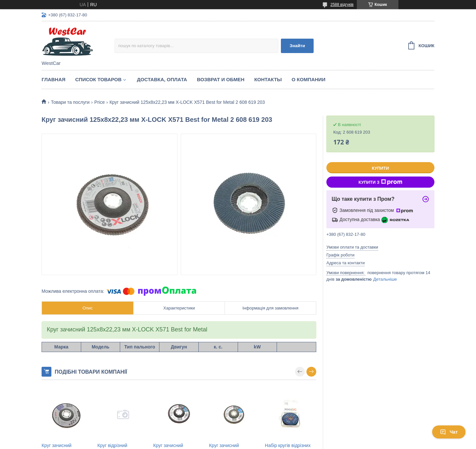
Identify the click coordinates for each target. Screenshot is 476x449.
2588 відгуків (342, 5)
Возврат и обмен (220, 79)
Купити (380, 168)
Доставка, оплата (162, 79)
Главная (54, 79)
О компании (309, 79)
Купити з (380, 182)
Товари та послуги (70, 102)
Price (100, 102)
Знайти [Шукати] (297, 46)
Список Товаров (99, 79)
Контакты (268, 79)
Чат (449, 432)
